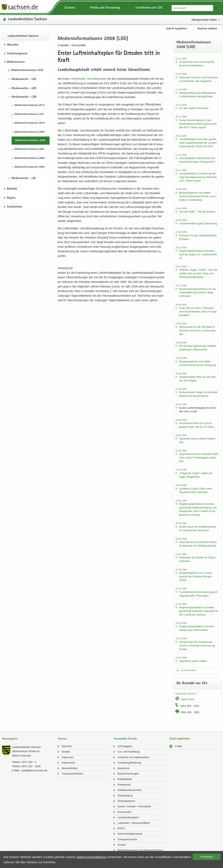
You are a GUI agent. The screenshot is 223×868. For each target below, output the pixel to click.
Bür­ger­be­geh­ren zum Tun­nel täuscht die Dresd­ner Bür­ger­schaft (196, 576)
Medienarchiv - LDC (24, 88)
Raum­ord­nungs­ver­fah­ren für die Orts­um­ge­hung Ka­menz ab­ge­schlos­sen (197, 293)
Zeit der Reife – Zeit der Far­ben (197, 212)
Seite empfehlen (180, 739)
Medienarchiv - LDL (24, 178)
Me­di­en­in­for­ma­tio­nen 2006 (30, 158)
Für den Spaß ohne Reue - (195, 108)
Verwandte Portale (125, 739)
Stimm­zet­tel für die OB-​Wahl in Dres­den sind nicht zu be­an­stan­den (198, 331)
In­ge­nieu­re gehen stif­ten (193, 661)
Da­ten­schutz (68, 763)
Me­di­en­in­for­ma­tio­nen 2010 (30, 123)
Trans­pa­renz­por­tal (127, 839)
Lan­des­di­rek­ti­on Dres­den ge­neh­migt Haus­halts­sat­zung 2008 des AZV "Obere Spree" (198, 177)
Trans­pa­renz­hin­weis (72, 774)
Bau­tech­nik (123, 768)
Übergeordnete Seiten (204, 20)
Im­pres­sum (68, 757)
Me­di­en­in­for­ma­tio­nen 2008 (30, 141)
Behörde (12, 189)
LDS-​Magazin (125, 746)
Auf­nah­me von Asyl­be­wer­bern (133, 757)
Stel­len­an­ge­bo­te (17, 54)
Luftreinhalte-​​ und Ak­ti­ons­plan (88, 79)
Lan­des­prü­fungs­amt (128, 817)
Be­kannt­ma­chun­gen (128, 774)
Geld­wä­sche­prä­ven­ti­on (130, 790)
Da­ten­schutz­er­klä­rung (92, 857)
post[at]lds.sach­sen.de (34, 770)
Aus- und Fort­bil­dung (129, 752)
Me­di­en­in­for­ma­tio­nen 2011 (29, 114)
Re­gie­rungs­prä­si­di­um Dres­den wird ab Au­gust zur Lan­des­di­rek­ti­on (198, 254)
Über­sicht (67, 746)
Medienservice (16, 62)
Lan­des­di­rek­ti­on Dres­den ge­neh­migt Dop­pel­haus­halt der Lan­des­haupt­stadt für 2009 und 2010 (198, 143)
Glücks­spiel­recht (126, 801)
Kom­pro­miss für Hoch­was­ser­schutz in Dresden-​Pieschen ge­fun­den (197, 646)
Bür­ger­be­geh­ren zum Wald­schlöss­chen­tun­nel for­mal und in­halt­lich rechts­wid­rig (198, 196)
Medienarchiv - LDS (24, 79)
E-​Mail (178, 746)
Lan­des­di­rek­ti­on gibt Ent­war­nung (198, 223)
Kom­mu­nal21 (125, 812)
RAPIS (121, 828)
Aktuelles (13, 45)
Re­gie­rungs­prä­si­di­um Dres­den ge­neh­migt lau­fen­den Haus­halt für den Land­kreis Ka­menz (199, 611)
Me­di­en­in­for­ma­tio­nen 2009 (30, 132)
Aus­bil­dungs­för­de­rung (129, 763)
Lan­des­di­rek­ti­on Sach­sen (27, 19)
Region (11, 198)
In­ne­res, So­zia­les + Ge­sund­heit (134, 806)
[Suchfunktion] (193, 8)
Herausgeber (10, 739)
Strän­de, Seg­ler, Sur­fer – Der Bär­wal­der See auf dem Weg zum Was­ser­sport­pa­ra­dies (199, 273)
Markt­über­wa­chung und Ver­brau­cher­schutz (140, 850)
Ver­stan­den (207, 857)
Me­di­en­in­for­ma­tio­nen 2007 (30, 149)
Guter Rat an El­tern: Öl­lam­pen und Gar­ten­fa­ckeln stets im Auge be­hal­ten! (198, 312)
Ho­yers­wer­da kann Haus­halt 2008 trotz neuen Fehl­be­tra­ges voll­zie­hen (199, 458)
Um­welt (122, 845)
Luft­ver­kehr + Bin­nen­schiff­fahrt (134, 823)
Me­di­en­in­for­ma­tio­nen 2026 (27, 70)
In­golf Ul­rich (187, 699)
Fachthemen (15, 207)
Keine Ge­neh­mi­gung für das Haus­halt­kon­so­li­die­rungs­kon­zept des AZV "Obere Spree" (198, 124)
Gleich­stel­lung (125, 796)
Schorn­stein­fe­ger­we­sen (130, 834)
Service (62, 739)
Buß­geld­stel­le (125, 779)
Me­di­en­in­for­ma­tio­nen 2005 (30, 167)
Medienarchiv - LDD (24, 97)
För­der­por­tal (124, 785)
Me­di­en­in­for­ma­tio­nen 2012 (30, 105)
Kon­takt (66, 752)
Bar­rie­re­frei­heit (70, 768)
